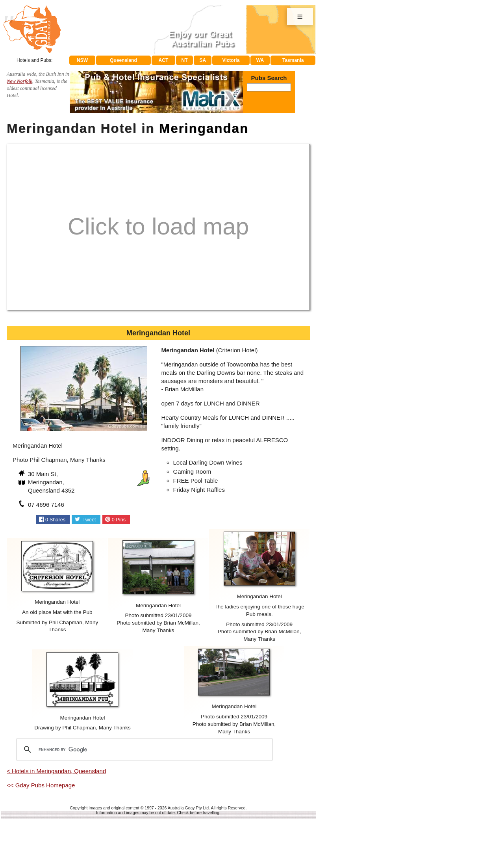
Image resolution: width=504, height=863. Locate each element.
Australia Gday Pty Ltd (188, 808)
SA (203, 60)
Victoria (231, 60)
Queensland (123, 60)
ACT (164, 60)
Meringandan (204, 128)
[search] (143, 750)
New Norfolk (19, 81)
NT (184, 60)
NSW (82, 60)
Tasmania (293, 60)
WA (260, 60)
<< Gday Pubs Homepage (41, 785)
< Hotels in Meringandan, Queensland (56, 771)
